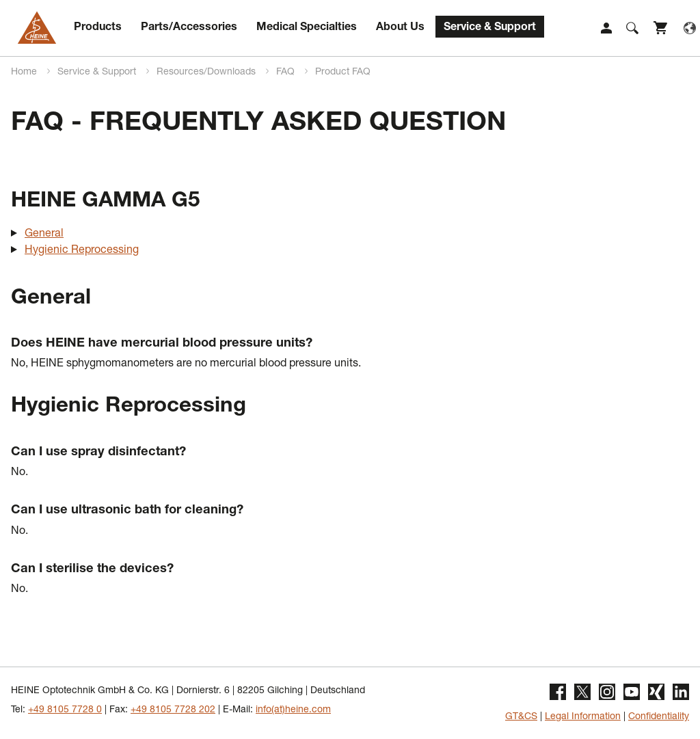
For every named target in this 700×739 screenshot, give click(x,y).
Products (98, 28)
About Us (400, 28)
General (44, 234)
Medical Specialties (307, 28)
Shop (661, 28)
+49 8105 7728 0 (65, 710)
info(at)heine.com (293, 710)
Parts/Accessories (189, 28)
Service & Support (490, 28)
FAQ (287, 72)
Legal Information (583, 717)
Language (690, 28)
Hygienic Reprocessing (82, 251)
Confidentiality (659, 717)
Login (606, 28)
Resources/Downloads (207, 72)
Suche (632, 28)
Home (25, 72)
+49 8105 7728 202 (173, 710)
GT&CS (521, 717)
